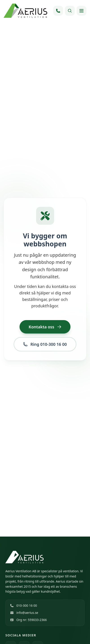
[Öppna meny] (81, 11)
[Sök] (70, 11)
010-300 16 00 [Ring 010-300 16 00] (24, 605)
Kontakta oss (45, 327)
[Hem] (26, 11)
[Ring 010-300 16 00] (58, 11)
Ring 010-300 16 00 (45, 344)
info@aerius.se (24, 613)
